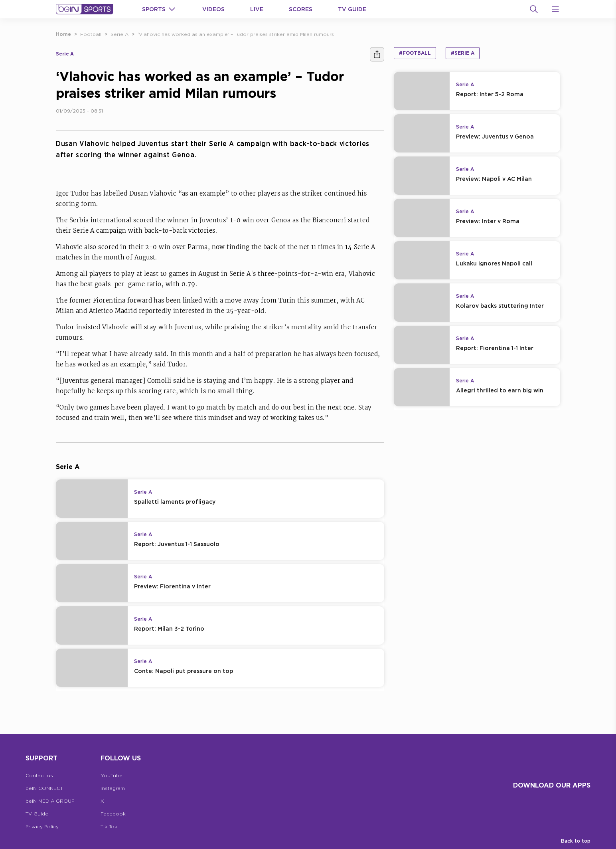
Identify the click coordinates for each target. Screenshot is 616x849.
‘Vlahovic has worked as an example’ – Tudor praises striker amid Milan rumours (236, 34)
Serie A (119, 34)
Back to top (576, 841)
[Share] (377, 54)
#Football (415, 53)
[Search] (534, 9)
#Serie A (463, 53)
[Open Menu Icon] (555, 9)
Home (63, 34)
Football (91, 34)
